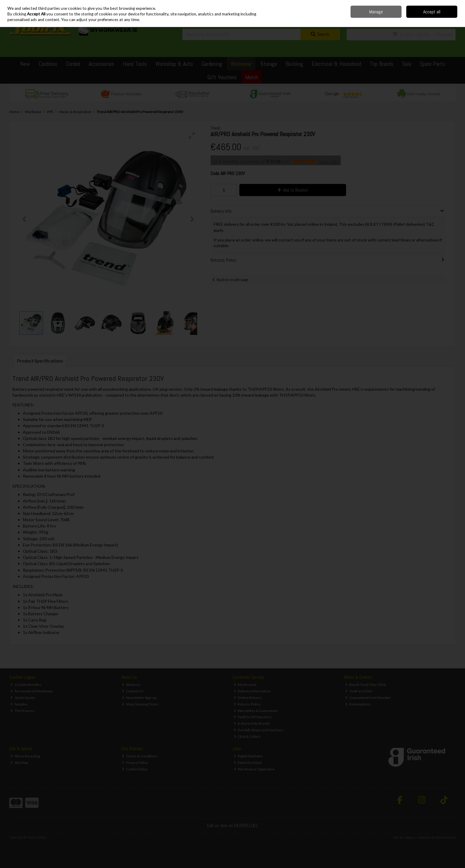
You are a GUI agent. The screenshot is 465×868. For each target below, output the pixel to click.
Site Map (19, 763)
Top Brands (382, 64)
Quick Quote (23, 698)
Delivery (392, 4)
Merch (252, 77)
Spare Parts (433, 64)
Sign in (440, 18)
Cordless (48, 64)
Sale (407, 64)
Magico (410, 837)
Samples (19, 704)
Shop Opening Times (140, 704)
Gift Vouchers (222, 77)
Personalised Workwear (32, 691)
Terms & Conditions (140, 756)
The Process (22, 711)
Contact (408, 4)
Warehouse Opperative (254, 769)
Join (453, 18)
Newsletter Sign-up (139, 698)
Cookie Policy (135, 769)
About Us (131, 685)
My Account (245, 685)
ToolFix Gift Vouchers (253, 717)
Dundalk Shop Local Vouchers (259, 730)
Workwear (241, 64)
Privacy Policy (135, 763)
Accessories (101, 64)
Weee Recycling (25, 756)
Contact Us (133, 691)
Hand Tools (135, 64)
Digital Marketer (249, 756)
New (25, 64)
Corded (73, 64)
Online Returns (248, 698)
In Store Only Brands (252, 723)
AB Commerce (446, 837)
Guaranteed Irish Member (368, 698)
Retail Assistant (248, 763)
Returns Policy (247, 704)
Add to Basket (293, 190)
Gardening (212, 64)
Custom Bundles (26, 685)
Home (378, 4)
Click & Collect (247, 736)
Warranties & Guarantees (256, 711)
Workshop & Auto (174, 64)
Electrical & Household (336, 64)
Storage (269, 64)
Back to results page (232, 280)
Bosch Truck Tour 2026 (366, 685)
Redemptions (358, 704)
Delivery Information (252, 691)
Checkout (444, 35)
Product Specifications (40, 361)
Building (294, 64)
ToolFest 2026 (359, 691)
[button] (192, 136)
